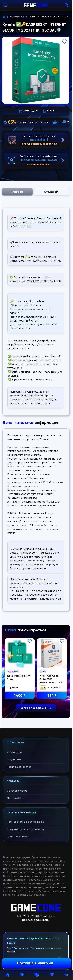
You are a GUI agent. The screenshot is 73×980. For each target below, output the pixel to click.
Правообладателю (19, 897)
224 (53, 696)
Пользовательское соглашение (26, 883)
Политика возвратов (19, 828)
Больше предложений (36, 769)
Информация (14, 813)
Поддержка (14, 820)
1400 (21, 696)
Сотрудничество (17, 851)
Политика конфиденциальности (25, 890)
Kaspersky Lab (17, 17)
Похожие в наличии (35, 963)
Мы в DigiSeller (15, 859)
